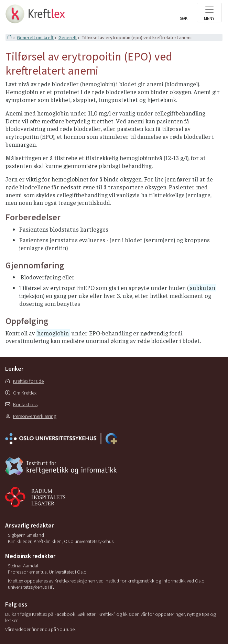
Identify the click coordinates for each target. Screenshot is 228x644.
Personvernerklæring (31, 416)
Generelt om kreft (35, 37)
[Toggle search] (184, 16)
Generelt (68, 37)
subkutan (203, 288)
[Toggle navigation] (209, 13)
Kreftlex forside (24, 381)
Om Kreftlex (21, 393)
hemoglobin (53, 333)
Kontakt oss (21, 404)
